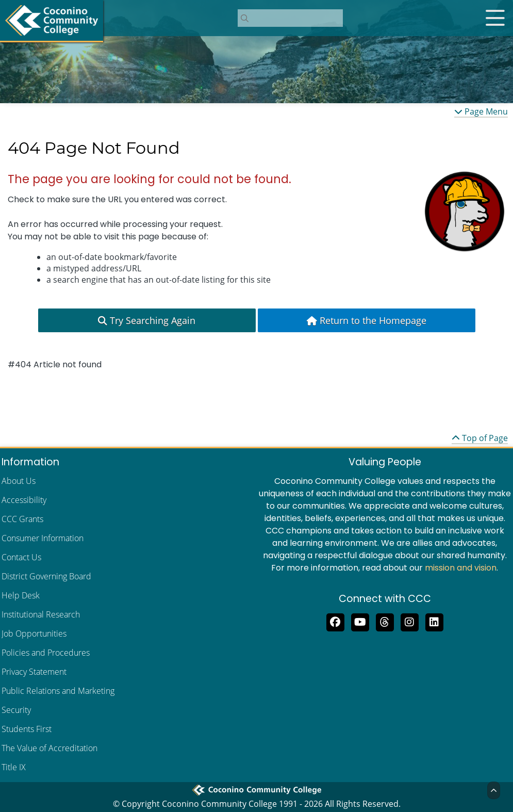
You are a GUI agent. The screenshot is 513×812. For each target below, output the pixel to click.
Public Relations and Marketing (58, 691)
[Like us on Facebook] (335, 621)
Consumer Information (43, 538)
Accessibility (24, 500)
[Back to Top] (494, 790)
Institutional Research (41, 614)
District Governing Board (46, 576)
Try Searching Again (147, 320)
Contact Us (21, 557)
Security (16, 710)
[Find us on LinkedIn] (434, 621)
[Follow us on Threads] (385, 621)
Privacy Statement (34, 672)
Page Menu (481, 111)
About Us (19, 481)
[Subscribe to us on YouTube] (360, 621)
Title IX (14, 767)
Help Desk (21, 595)
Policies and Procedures (46, 653)
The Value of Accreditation (49, 748)
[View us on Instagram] (409, 621)
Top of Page (480, 438)
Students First (27, 729)
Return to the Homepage (367, 320)
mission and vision (461, 568)
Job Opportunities (34, 634)
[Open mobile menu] (495, 18)
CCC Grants (22, 519)
